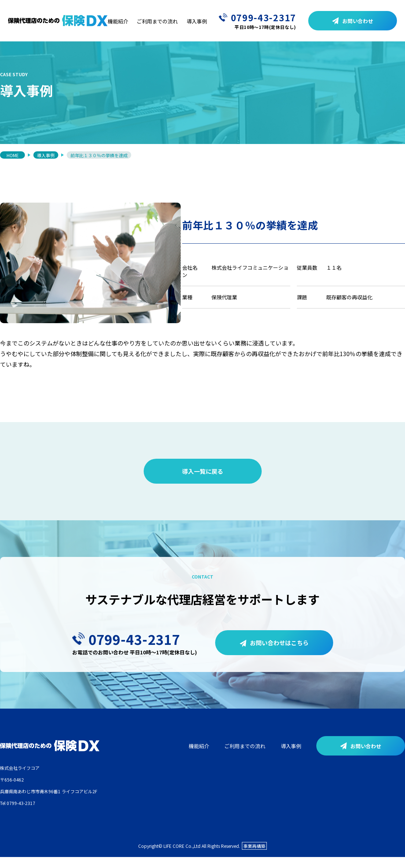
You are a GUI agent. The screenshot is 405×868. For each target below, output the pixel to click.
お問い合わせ (353, 21)
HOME (13, 156)
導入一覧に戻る (203, 481)
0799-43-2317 (257, 21)
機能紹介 (118, 21)
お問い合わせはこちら (274, 652)
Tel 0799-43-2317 (18, 813)
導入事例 (197, 21)
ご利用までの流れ (157, 21)
